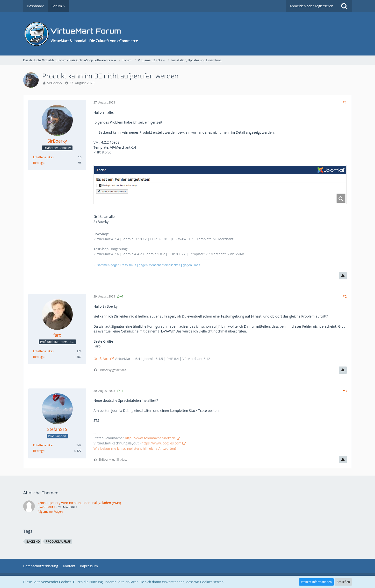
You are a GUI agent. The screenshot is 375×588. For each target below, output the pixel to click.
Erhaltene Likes (43, 157)
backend (33, 542)
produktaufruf (58, 542)
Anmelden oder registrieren (311, 6)
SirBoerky (55, 83)
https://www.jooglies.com (162, 443)
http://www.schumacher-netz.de (150, 438)
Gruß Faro (101, 359)
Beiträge (39, 163)
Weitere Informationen (316, 582)
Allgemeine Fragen (50, 512)
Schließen (343, 582)
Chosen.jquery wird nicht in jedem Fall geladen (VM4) (79, 503)
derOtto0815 (46, 507)
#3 (345, 391)
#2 (345, 296)
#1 (345, 102)
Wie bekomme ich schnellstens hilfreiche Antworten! (135, 448)
